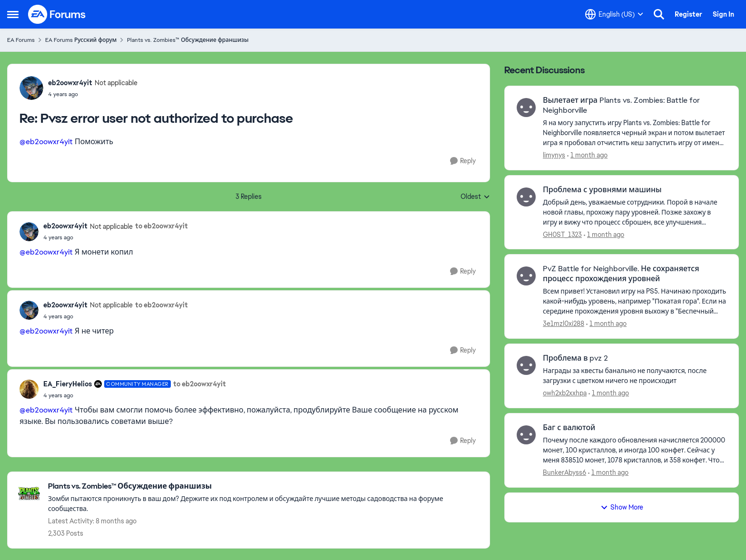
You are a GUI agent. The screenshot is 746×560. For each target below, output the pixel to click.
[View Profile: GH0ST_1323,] (526, 197)
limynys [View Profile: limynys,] (554, 155)
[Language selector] (614, 14)
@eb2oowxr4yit (46, 142)
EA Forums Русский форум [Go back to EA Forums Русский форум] (81, 40)
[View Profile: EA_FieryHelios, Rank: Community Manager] (29, 389)
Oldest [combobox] (475, 197)
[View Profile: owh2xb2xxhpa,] (526, 365)
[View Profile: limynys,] (526, 108)
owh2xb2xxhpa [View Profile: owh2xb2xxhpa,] (565, 393)
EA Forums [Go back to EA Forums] (21, 40)
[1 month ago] (587, 155)
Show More (622, 507)
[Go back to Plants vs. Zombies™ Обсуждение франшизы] (264, 486)
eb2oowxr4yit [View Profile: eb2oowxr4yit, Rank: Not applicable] (70, 83)
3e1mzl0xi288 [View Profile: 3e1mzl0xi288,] (564, 324)
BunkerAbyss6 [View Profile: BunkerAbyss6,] (564, 472)
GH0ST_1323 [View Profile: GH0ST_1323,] (562, 234)
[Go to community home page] (57, 14)
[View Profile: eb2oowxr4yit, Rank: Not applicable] (31, 88)
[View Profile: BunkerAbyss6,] (526, 435)
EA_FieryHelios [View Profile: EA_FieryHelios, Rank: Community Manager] (68, 384)
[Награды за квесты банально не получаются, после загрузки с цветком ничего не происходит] (635, 376)
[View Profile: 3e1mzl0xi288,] (526, 276)
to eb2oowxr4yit (162, 226)
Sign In (723, 14)
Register (688, 14)
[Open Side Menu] (13, 14)
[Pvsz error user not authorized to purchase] (93, 94)
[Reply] (463, 161)
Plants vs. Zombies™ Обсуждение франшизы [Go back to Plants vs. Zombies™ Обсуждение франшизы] (188, 40)
